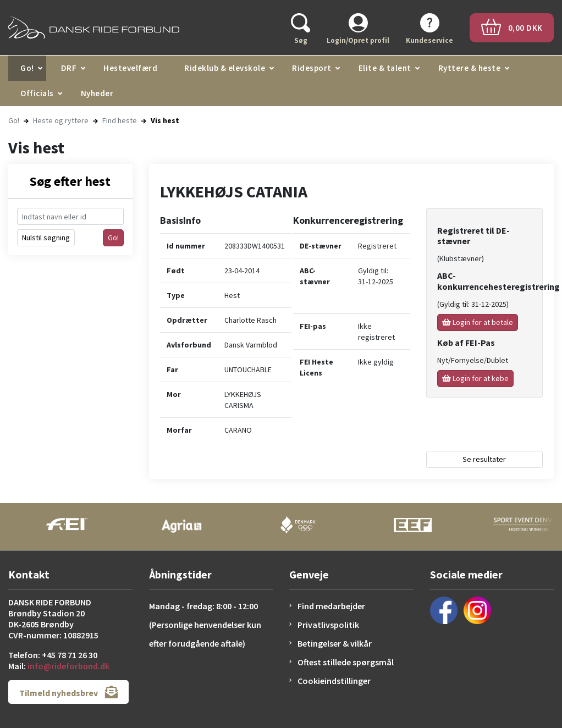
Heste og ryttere (61, 120)
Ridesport (312, 68)
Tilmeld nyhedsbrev (68, 692)
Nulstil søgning (46, 238)
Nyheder (97, 93)
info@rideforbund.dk (68, 666)
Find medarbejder (331, 606)
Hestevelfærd (130, 68)
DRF (69, 68)
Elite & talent (385, 68)
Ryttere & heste (470, 68)
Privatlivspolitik (328, 625)
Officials (37, 93)
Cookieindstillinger (334, 681)
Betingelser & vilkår (335, 643)
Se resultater (484, 459)
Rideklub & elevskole (225, 68)
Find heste (120, 120)
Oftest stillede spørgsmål (346, 662)
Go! (27, 68)
